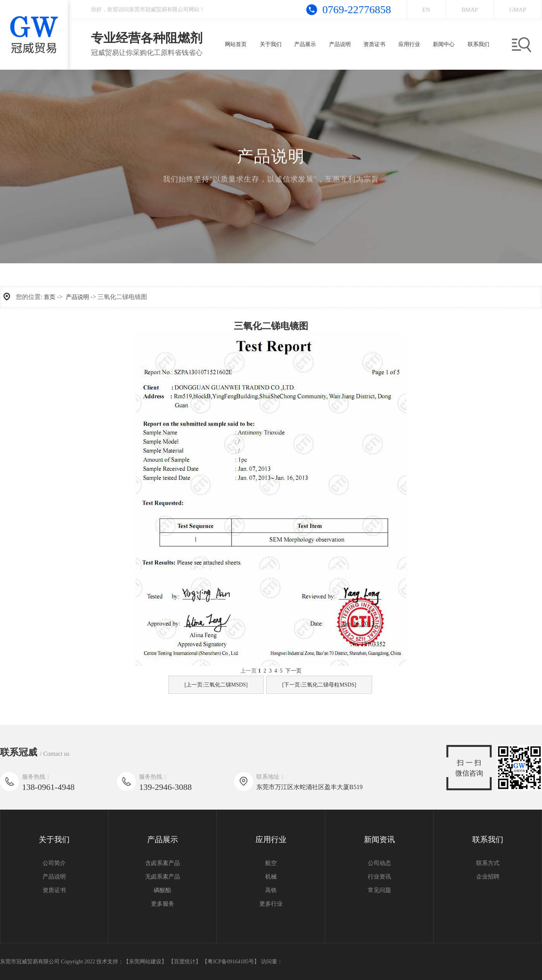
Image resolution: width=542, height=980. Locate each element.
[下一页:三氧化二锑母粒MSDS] (319, 685)
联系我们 (488, 839)
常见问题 (379, 890)
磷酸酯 (162, 890)
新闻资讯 (379, 839)
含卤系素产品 (163, 863)
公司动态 (379, 863)
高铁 (271, 890)
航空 (271, 863)
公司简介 (54, 863)
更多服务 (163, 904)
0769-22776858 (357, 9)
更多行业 (271, 904)
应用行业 (271, 839)
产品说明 (77, 297)
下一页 (293, 671)
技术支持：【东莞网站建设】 (132, 962)
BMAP (470, 10)
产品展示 (163, 839)
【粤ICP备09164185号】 (231, 962)
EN (426, 10)
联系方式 (488, 863)
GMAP (518, 10)
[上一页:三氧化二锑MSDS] (216, 685)
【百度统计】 (185, 962)
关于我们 (54, 839)
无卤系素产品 (163, 877)
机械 (271, 877)
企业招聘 (488, 877)
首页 (50, 297)
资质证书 (54, 890)
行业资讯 (379, 877)
